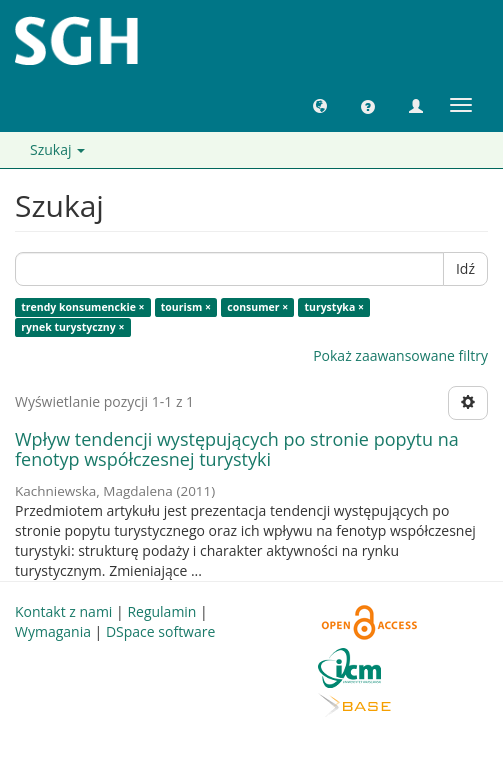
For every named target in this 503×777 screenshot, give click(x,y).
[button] (320, 105)
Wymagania (53, 631)
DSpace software (160, 631)
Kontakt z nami (63, 611)
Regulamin (161, 611)
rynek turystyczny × (72, 327)
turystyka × (334, 307)
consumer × (257, 307)
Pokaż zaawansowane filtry (400, 355)
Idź (465, 268)
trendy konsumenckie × (82, 307)
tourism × (186, 307)
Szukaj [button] (57, 149)
